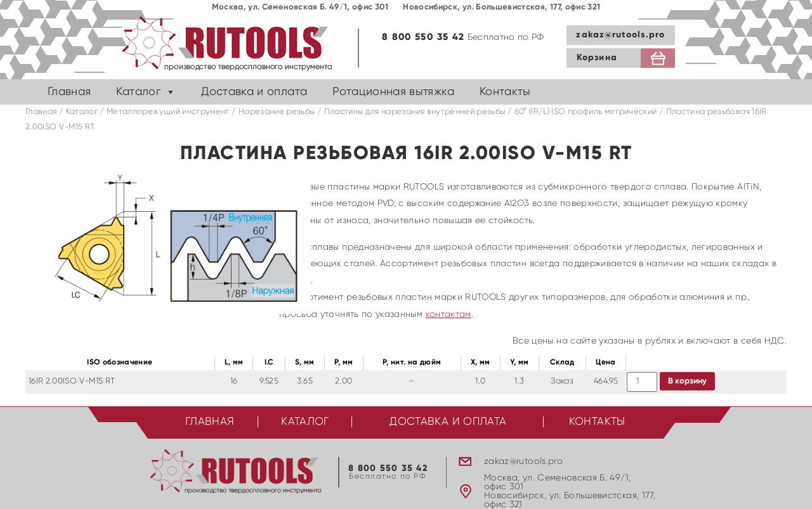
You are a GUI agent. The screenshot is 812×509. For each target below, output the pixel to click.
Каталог (138, 92)
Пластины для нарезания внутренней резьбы (415, 112)
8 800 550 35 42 (423, 37)
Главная (69, 92)
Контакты (505, 92)
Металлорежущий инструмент (168, 112)
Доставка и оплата (254, 92)
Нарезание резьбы (277, 112)
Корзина (597, 58)
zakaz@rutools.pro (620, 35)
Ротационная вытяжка (393, 92)
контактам (449, 314)
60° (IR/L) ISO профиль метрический (586, 112)
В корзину (687, 381)
